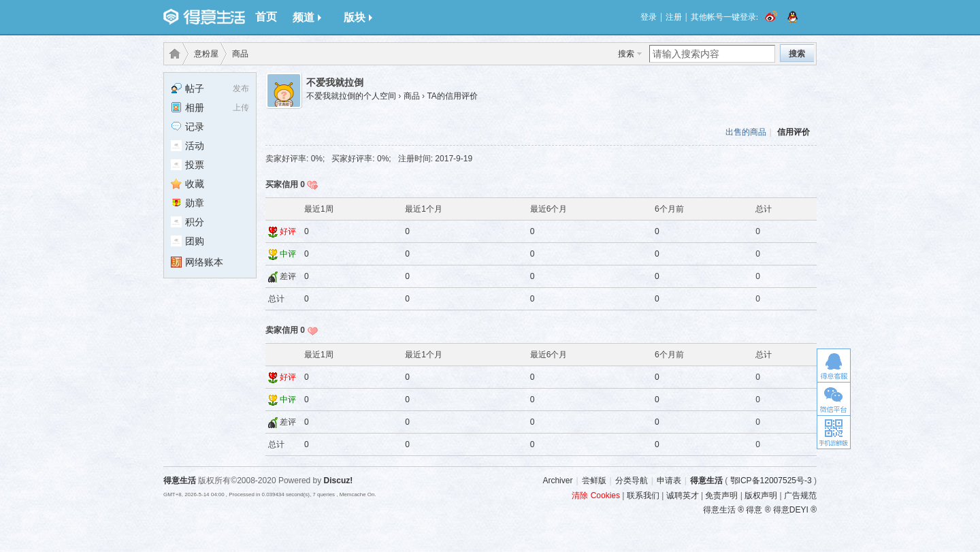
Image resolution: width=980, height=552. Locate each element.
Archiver (557, 481)
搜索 (626, 54)
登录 (649, 17)
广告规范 (800, 496)
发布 (241, 88)
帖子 (187, 88)
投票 (187, 165)
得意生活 (706, 481)
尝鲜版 (594, 481)
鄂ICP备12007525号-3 (771, 481)
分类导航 (632, 481)
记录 (187, 127)
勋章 (187, 203)
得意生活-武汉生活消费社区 (172, 54)
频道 (307, 17)
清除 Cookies (596, 496)
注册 (674, 17)
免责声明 (721, 496)
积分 (187, 222)
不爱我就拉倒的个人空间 (351, 96)
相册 (187, 108)
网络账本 (197, 262)
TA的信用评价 (452, 96)
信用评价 (794, 132)
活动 (187, 146)
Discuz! (339, 481)
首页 (266, 17)
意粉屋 (206, 54)
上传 (241, 108)
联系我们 (643, 496)
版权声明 (761, 496)
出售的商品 (746, 132)
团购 (187, 241)
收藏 (187, 184)
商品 (240, 54)
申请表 (669, 481)
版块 (358, 17)
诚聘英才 (683, 496)
